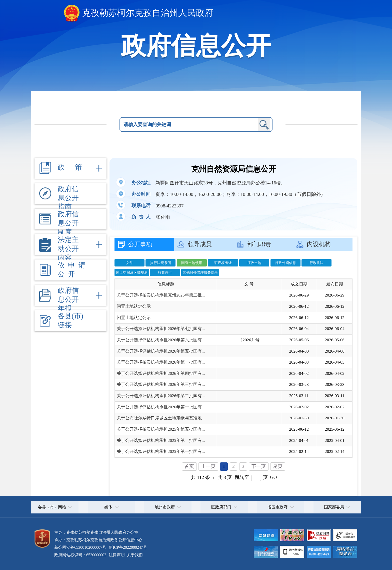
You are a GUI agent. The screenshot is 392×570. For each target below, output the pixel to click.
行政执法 (316, 263)
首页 (189, 466)
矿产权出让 (223, 263)
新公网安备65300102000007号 (80, 547)
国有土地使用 (192, 263)
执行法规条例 (160, 263)
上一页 (208, 466)
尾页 (278, 466)
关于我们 (134, 555)
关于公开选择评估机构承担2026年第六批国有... (161, 340)
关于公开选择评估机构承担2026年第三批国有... (161, 384)
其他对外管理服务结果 (200, 272)
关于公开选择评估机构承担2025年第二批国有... (161, 441)
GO (273, 477)
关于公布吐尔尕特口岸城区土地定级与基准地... (161, 418)
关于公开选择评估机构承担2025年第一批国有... (161, 452)
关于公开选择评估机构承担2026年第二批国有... (161, 396)
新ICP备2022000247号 (127, 547)
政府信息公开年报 (68, 299)
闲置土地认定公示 (134, 306)
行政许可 (165, 272)
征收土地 (254, 263)
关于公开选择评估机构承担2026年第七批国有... (161, 329)
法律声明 (117, 555)
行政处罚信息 (285, 263)
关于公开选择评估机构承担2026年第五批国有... (161, 351)
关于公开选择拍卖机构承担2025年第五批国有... (161, 429)
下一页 (259, 466)
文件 (129, 263)
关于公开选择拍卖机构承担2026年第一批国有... (161, 362)
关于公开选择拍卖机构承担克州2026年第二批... (161, 295)
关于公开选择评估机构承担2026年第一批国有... (161, 407)
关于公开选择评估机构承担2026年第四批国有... (161, 373)
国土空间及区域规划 (132, 272)
